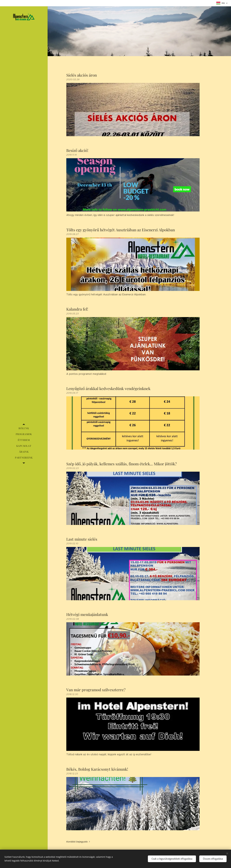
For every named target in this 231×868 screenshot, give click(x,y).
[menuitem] (24, 428)
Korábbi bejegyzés (77, 842)
